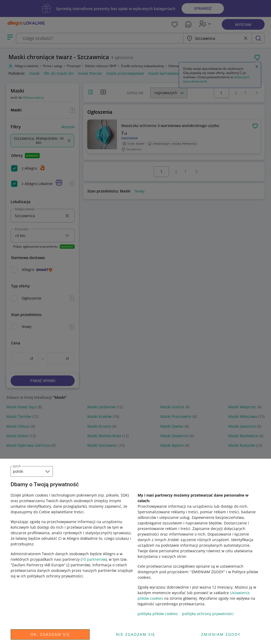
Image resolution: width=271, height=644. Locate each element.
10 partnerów (94, 559)
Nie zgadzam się (135, 634)
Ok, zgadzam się (50, 634)
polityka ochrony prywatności (208, 614)
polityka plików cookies (158, 614)
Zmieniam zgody (221, 634)
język (17, 466)
